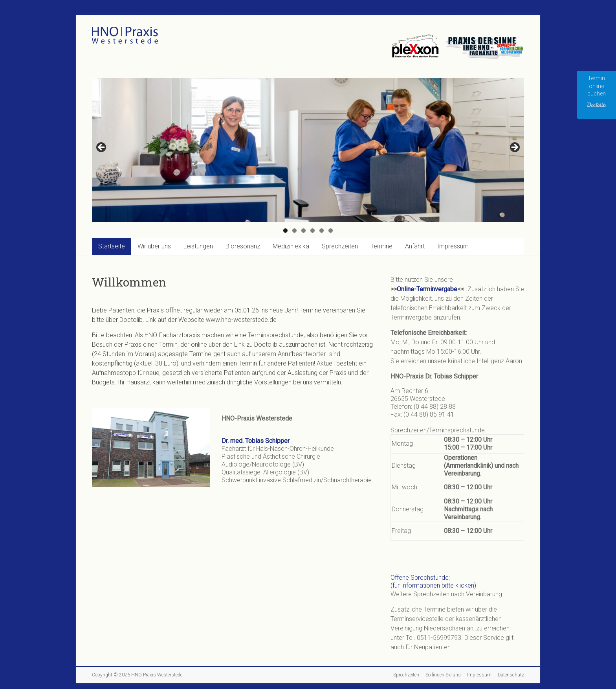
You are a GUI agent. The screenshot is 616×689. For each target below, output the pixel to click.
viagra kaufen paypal (381, 10)
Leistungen (198, 246)
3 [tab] (303, 231)
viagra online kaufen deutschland (233, 10)
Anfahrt (415, 246)
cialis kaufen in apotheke (152, 10)
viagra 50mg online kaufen (315, 10)
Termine (381, 246)
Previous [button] (102, 148)
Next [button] (514, 148)
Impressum (453, 246)
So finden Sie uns (443, 675)
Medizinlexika (291, 246)
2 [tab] (294, 231)
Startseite (112, 246)
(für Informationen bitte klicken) (433, 585)
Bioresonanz (243, 246)
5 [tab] (322, 231)
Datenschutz (511, 675)
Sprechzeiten (340, 246)
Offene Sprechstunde (420, 578)
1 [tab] (285, 231)
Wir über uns (154, 246)
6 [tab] (331, 231)
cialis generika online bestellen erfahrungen (59, 10)
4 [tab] (313, 231)
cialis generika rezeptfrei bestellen (458, 10)
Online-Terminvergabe (427, 289)
